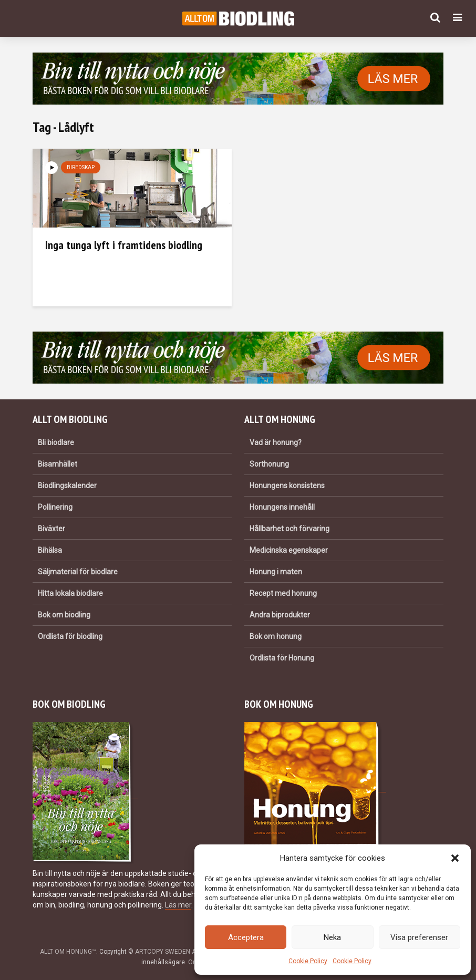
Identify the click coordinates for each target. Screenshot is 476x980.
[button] (455, 858)
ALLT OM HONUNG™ (68, 952)
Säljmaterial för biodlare (78, 572)
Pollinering (55, 507)
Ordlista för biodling (70, 636)
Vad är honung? (276, 442)
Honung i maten (276, 572)
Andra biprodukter (280, 615)
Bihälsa (50, 550)
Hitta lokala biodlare (70, 593)
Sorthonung (269, 464)
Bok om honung (276, 636)
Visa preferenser (419, 937)
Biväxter (51, 529)
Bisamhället (58, 464)
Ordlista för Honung (282, 658)
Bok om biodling (64, 615)
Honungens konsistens (287, 486)
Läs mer (178, 905)
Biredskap (81, 167)
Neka (332, 937)
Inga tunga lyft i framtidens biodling (124, 245)
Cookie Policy (308, 961)
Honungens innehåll (282, 507)
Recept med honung (283, 593)
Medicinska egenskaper (289, 550)
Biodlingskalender (67, 486)
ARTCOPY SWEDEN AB (168, 952)
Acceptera (246, 937)
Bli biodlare (56, 442)
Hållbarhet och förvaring (289, 529)
